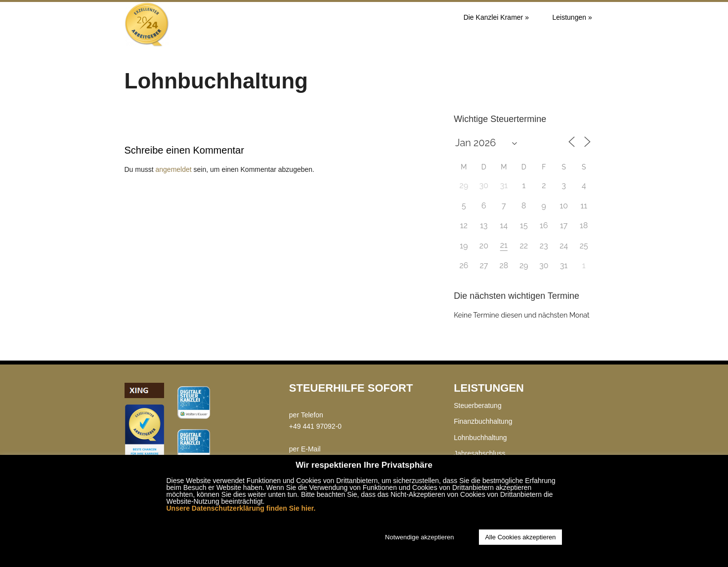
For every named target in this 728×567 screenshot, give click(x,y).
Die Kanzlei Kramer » (496, 17)
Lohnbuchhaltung (480, 438)
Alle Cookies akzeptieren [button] (520, 537)
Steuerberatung (478, 405)
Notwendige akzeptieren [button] (419, 537)
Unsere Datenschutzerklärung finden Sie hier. (241, 508)
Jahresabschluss (479, 453)
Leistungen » (572, 17)
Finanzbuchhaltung (483, 421)
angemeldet (174, 169)
